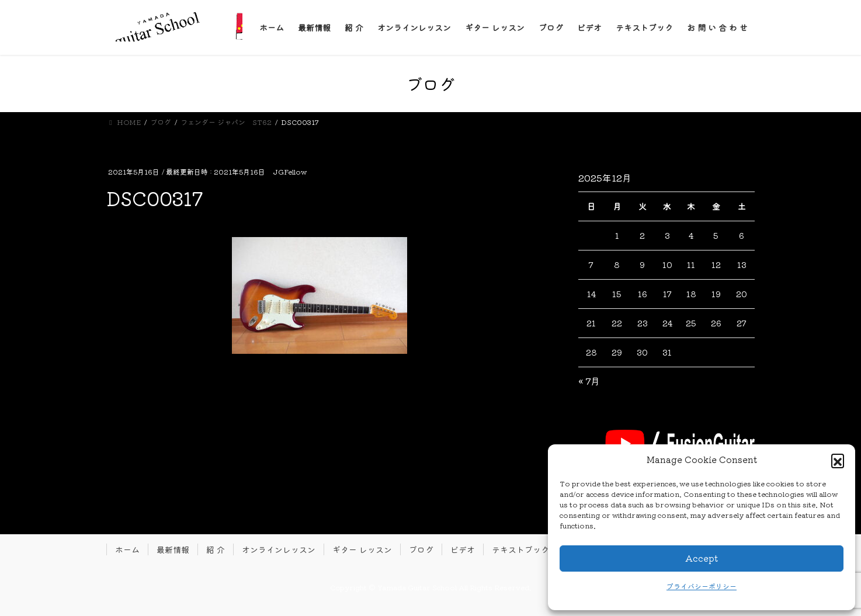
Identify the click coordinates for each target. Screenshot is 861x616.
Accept (702, 558)
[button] (838, 460)
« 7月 (589, 381)
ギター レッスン (362, 549)
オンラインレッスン (279, 549)
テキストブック (520, 549)
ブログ (421, 549)
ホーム (127, 549)
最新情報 (173, 549)
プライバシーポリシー (702, 586)
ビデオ (463, 549)
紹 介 (216, 549)
